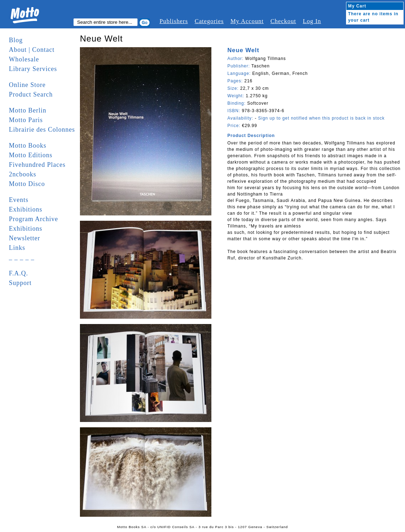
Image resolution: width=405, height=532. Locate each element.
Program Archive (33, 219)
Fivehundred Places (37, 165)
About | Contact (32, 50)
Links (17, 248)
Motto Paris (26, 120)
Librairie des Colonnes (42, 130)
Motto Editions (31, 155)
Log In (312, 21)
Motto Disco (27, 184)
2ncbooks (23, 174)
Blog (16, 40)
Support (20, 283)
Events (19, 200)
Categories (209, 21)
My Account (247, 21)
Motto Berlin (28, 110)
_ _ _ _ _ (22, 257)
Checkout (283, 21)
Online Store (27, 85)
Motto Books (28, 146)
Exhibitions (26, 209)
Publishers (174, 21)
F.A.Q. (18, 273)
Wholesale (24, 59)
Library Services (33, 69)
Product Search (31, 94)
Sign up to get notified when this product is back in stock (321, 118)
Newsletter (25, 238)
